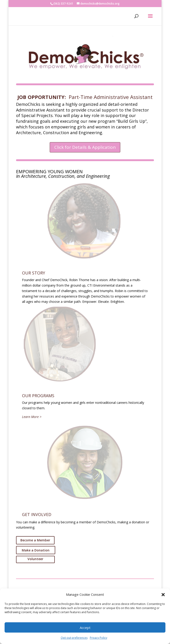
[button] (163, 595)
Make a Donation (36, 550)
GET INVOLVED (37, 514)
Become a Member (35, 540)
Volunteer (35, 559)
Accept (85, 628)
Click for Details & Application (85, 147)
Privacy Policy (99, 638)
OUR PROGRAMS (38, 396)
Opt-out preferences (74, 638)
